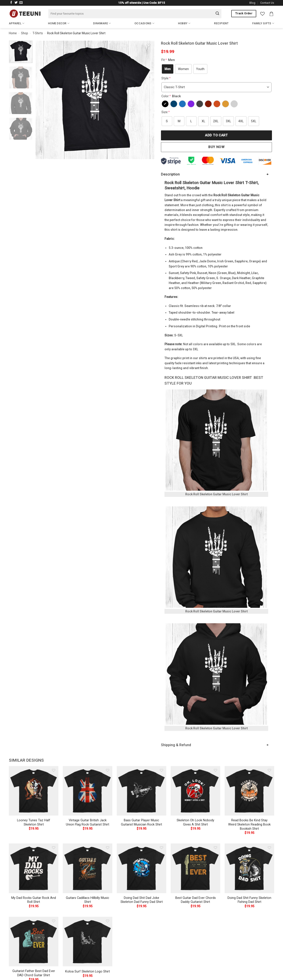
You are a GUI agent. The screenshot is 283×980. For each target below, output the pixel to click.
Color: (172, 96)
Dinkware (102, 23)
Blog (252, 3)
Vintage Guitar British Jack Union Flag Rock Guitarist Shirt (88, 822)
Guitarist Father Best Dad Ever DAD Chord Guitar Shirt (34, 973)
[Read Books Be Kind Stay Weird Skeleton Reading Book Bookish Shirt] (249, 791)
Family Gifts (263, 23)
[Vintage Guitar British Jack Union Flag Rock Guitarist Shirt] (88, 791)
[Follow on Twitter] (16, 3)
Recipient (221, 23)
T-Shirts (38, 33)
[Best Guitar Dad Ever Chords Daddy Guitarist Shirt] (195, 868)
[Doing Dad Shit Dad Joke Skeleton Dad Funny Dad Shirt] (141, 868)
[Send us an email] (21, 3)
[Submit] (217, 14)
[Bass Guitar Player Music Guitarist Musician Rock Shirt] (141, 791)
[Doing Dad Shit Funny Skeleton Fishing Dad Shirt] (249, 868)
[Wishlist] (262, 14)
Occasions (144, 23)
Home (13, 33)
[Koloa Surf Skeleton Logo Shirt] (88, 942)
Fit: (169, 60)
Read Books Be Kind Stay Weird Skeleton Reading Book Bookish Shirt (249, 824)
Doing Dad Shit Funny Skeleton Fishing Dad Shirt (249, 900)
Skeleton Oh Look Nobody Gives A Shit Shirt (195, 822)
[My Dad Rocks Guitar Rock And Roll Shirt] (34, 868)
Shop (25, 33)
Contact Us (267, 3)
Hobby (184, 23)
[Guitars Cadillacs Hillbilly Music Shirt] (88, 868)
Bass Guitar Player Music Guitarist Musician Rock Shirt (141, 822)
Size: (166, 112)
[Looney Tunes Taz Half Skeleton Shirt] (34, 791)
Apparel (17, 23)
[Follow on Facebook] (11, 3)
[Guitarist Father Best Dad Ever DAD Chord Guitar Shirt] (34, 942)
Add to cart (216, 135)
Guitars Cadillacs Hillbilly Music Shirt (88, 900)
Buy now (216, 147)
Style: (166, 78)
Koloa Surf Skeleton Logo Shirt (88, 971)
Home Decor (59, 23)
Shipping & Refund (176, 745)
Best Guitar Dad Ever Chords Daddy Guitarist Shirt (196, 900)
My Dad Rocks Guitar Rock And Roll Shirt (34, 900)
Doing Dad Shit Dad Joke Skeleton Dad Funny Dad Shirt (142, 900)
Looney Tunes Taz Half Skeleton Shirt (34, 822)
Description (170, 174)
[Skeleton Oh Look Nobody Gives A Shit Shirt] (195, 791)
